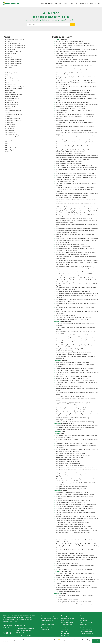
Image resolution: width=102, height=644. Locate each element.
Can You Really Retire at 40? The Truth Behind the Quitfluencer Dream (77, 518)
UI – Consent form (11, 128)
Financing (8, 77)
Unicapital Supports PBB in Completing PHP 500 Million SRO (74, 292)
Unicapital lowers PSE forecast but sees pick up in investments (75, 467)
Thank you (8, 116)
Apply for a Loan (10, 49)
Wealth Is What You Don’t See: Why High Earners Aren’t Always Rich (76, 544)
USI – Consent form (11, 142)
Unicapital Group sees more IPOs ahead (68, 463)
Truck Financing (10, 124)
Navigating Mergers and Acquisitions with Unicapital (71, 244)
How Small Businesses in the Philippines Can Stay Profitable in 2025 (76, 175)
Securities (8, 108)
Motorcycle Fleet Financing (13, 89)
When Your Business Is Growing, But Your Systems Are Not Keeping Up (77, 49)
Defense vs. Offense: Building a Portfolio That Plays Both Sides (74, 443)
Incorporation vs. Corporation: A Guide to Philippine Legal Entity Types (77, 105)
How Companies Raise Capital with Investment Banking (72, 418)
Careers (8, 55)
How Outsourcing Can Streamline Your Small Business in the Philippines (77, 260)
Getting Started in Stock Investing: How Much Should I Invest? (74, 412)
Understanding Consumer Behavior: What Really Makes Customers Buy (77, 238)
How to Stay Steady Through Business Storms (70, 41)
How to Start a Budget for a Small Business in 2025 (71, 197)
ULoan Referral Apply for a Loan (15, 136)
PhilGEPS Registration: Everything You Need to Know (71, 107)
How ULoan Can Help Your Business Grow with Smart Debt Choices (76, 272)
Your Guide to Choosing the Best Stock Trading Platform (73, 276)
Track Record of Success (13, 118)
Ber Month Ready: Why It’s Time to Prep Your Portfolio (72, 378)
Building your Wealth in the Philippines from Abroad (71, 404)
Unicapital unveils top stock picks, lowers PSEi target (72, 473)
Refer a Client (64, 632)
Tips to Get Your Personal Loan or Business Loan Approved (73, 317)
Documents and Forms (12, 71)
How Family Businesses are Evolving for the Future (71, 97)
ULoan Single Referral (12, 140)
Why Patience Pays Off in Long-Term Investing (70, 396)
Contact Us (93, 3)
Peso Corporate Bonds (12, 99)
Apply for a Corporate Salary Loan (16, 45)
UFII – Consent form (11, 126)
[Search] (73, 25)
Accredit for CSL (10, 41)
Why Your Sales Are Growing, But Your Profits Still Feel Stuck (74, 43)
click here (60, 640)
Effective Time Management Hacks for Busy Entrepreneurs (74, 353)
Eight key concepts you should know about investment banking (75, 422)
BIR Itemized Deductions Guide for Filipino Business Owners (73, 130)
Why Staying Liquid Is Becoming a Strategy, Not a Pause (72, 363)
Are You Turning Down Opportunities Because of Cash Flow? (74, 81)
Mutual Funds (9, 91)
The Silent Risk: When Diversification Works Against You (72, 160)
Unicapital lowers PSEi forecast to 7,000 (68, 461)
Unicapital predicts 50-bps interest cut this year (70, 465)
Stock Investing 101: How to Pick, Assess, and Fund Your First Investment (77, 158)
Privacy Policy (42, 640)
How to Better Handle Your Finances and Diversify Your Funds (74, 605)
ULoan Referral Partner (12, 138)
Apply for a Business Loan (13, 43)
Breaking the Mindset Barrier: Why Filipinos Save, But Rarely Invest (76, 516)
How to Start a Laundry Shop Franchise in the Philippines (73, 103)
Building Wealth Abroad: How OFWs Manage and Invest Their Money (76, 207)
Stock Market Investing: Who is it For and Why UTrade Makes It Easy (76, 278)
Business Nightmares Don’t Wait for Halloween (70, 120)
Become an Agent (11, 53)
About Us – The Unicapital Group (15, 39)
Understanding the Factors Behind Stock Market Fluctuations (74, 406)
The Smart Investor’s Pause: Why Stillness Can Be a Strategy (74, 91)
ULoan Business (10, 130)
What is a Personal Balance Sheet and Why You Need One (73, 585)
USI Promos (9, 144)
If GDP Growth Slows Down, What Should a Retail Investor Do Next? (76, 505)
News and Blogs (10, 93)
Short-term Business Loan (68, 619)
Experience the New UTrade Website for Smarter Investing (74, 526)
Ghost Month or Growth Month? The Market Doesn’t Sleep (74, 376)
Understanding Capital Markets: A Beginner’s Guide (71, 408)
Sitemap (8, 112)
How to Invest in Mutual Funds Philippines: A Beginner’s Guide (74, 528)
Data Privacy (9, 67)
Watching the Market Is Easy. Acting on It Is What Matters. (73, 501)
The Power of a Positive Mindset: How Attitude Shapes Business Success (77, 579)
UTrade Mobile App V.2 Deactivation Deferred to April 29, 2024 (75, 274)
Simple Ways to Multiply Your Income (67, 564)
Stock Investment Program (13, 114)
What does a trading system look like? (67, 599)
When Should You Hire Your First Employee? (69, 164)
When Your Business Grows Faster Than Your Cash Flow (72, 93)
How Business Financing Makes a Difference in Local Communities (75, 252)
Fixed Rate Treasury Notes (13, 79)
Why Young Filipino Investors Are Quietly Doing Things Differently (75, 506)
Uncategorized (66, 572)
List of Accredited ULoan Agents (15, 87)
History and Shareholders (13, 81)
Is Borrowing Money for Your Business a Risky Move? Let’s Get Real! (76, 280)
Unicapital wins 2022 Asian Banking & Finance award (71, 487)
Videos (7, 152)
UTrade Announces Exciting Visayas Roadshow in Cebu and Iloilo (75, 556)
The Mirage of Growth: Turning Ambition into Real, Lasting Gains (75, 114)
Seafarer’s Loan (10, 107)
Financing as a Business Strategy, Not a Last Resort (71, 53)
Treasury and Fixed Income (13, 120)
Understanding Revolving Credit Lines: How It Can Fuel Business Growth (77, 209)
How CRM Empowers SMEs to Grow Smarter (69, 154)
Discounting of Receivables (13, 69)
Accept (96, 641)
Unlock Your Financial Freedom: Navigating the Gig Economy (74, 577)
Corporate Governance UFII (14, 59)
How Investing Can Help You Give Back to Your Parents (72, 493)
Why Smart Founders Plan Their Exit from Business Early (73, 59)
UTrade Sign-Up (10, 150)
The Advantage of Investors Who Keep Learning (70, 503)
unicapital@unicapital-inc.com (23, 635)
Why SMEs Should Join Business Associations (69, 162)
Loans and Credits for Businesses (66, 315)
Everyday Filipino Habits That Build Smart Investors (71, 510)
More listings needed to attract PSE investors (69, 457)
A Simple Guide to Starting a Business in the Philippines (72, 254)
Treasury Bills (9, 122)
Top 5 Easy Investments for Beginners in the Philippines (72, 410)
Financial (64, 361)
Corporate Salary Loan (12, 65)
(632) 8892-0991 (20, 633)
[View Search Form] (99, 3)
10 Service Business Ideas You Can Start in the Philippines (73, 339)
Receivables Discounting (67, 622)
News (63, 434)
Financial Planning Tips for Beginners (67, 282)
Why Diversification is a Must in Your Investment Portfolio (73, 402)
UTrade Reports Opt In (12, 148)
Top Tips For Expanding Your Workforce (68, 591)
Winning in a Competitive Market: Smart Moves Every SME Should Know (77, 156)
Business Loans (66, 321)
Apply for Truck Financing (13, 51)
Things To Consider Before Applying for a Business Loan (72, 319)
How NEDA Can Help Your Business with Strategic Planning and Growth (77, 229)
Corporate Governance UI (13, 61)
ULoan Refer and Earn (12, 134)
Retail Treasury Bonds (12, 103)
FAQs (87, 3)
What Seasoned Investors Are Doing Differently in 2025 (72, 522)
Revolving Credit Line (11, 105)
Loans (63, 432)
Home (7, 83)
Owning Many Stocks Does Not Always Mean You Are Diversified (75, 369)
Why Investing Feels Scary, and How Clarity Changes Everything (75, 508)
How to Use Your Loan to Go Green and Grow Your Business (74, 246)
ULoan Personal (10, 132)
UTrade (8, 146)
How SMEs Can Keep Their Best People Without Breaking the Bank (76, 95)
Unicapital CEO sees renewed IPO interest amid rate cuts (73, 455)
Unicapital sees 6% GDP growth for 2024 (68, 459)
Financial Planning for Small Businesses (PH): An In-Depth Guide (75, 140)
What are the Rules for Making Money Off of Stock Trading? (74, 601)
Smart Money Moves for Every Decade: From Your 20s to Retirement (76, 168)
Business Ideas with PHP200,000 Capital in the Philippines (73, 335)
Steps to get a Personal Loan (65, 420)
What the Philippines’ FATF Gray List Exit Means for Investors (74, 166)
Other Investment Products (14, 95)
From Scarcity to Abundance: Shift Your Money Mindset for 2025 (75, 187)
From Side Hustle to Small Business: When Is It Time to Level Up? (75, 173)
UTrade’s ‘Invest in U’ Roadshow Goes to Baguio (70, 554)
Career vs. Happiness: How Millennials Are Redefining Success (74, 219)
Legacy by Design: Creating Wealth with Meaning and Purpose (74, 150)
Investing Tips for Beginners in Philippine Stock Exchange (73, 603)
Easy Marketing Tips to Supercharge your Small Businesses (73, 266)
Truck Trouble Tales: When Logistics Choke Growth (71, 108)
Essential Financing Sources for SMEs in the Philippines (72, 355)
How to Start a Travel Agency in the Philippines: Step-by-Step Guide (76, 337)
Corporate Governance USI (14, 63)
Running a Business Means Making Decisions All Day (71, 51)
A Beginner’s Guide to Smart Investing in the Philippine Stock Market (76, 558)
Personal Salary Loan (12, 97)
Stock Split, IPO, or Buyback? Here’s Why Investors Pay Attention (75, 495)
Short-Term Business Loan (13, 110)
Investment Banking (11, 85)
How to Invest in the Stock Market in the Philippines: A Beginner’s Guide (77, 426)
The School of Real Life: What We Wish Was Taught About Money (75, 380)
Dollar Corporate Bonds (12, 73)
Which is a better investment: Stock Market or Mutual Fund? (74, 570)
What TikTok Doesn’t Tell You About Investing (69, 524)
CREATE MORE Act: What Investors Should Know (70, 152)
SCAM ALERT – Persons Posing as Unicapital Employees (72, 371)
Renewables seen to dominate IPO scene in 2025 (70, 453)
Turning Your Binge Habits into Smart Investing (70, 520)
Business (64, 39)
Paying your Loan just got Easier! (65, 181)
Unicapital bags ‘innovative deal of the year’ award (71, 489)
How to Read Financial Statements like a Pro (69, 386)
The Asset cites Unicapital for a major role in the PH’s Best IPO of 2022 (77, 294)
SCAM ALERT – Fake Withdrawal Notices (68, 534)
